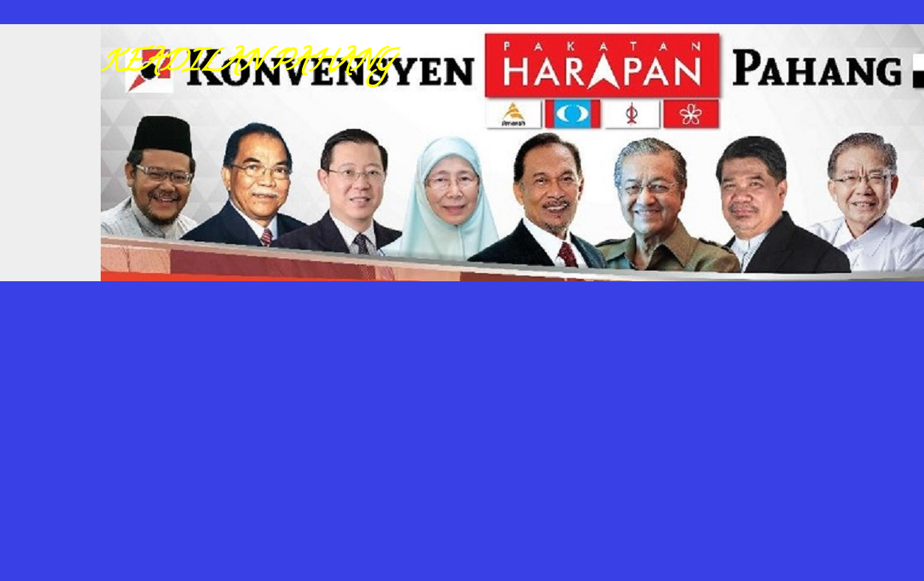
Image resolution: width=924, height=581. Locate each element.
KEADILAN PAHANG (247, 64)
